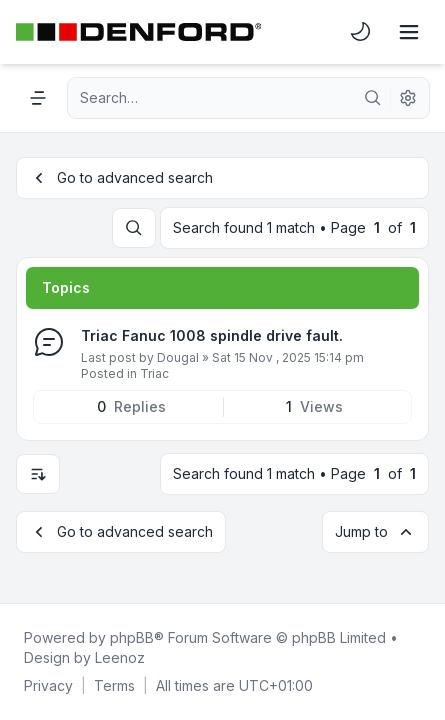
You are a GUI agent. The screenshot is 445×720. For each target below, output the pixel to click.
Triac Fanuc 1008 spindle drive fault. (212, 335)
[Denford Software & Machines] (139, 32)
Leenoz (120, 657)
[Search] (373, 98)
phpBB (132, 637)
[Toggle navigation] (409, 32)
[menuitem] (361, 32)
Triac (154, 373)
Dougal (178, 357)
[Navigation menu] (38, 98)
